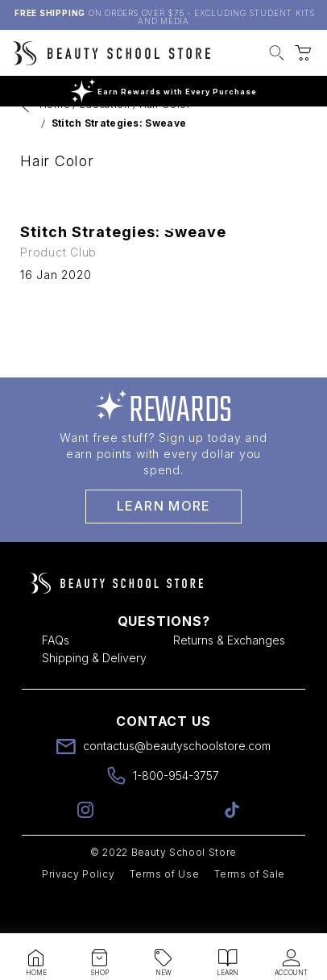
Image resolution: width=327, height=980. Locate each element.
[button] (277, 55)
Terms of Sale (250, 909)
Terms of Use (164, 909)
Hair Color (165, 140)
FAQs (56, 676)
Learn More (164, 541)
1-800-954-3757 (176, 811)
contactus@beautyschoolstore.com (177, 781)
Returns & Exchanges (229, 676)
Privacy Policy (78, 909)
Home (55, 140)
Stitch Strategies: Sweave (119, 158)
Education (105, 140)
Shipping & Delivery (94, 693)
